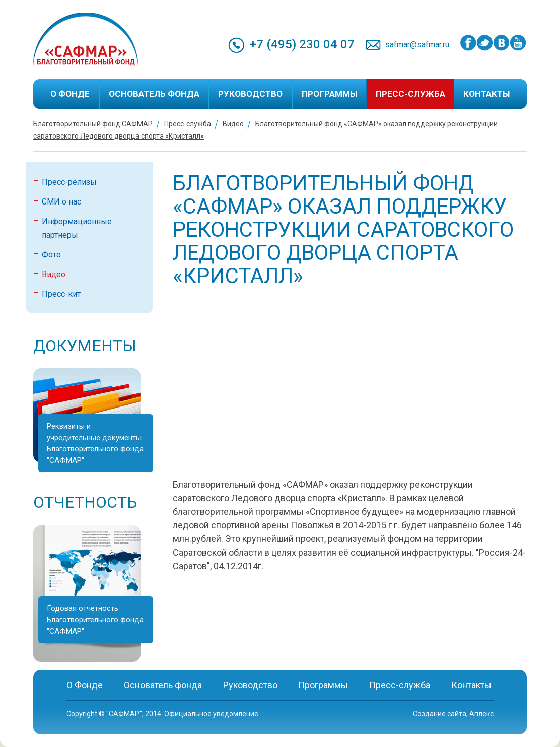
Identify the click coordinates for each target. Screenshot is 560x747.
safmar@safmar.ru (417, 45)
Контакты (486, 94)
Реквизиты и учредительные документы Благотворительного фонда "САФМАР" (95, 443)
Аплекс (481, 714)
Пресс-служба (410, 94)
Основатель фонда (154, 94)
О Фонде (70, 94)
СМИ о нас (61, 202)
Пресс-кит (61, 294)
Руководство (250, 94)
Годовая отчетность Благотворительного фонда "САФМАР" (95, 620)
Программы (329, 94)
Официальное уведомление (211, 714)
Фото (51, 255)
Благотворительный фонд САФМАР (93, 124)
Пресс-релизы (69, 182)
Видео (233, 124)
